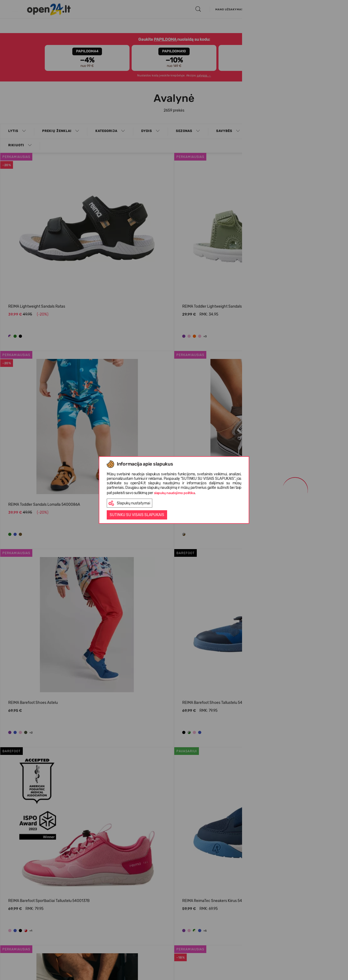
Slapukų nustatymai (129, 503)
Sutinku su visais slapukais (137, 515)
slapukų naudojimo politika (174, 493)
